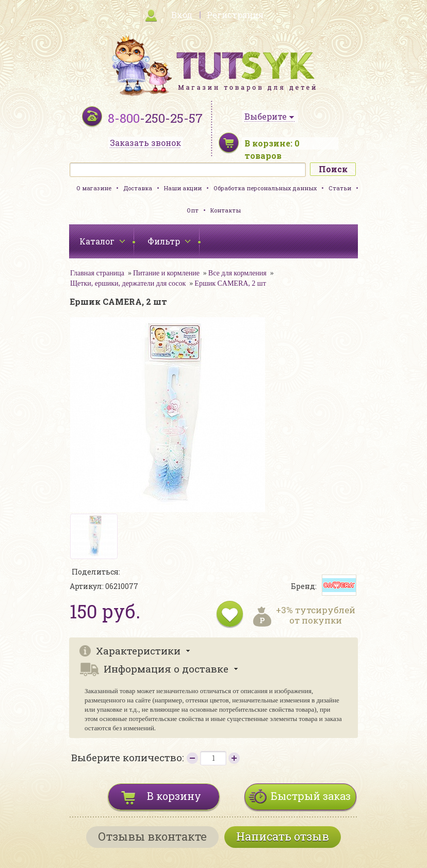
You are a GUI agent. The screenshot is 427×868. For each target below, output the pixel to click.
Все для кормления (237, 273)
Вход (182, 15)
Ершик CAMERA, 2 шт (230, 283)
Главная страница (97, 273)
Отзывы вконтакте (152, 836)
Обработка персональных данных (265, 188)
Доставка (138, 188)
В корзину (174, 796)
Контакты (226, 210)
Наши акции (183, 188)
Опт (193, 210)
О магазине (94, 188)
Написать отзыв (283, 836)
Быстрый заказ (311, 796)
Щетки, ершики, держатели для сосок (128, 283)
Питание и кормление (166, 273)
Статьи (340, 188)
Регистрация (235, 15)
